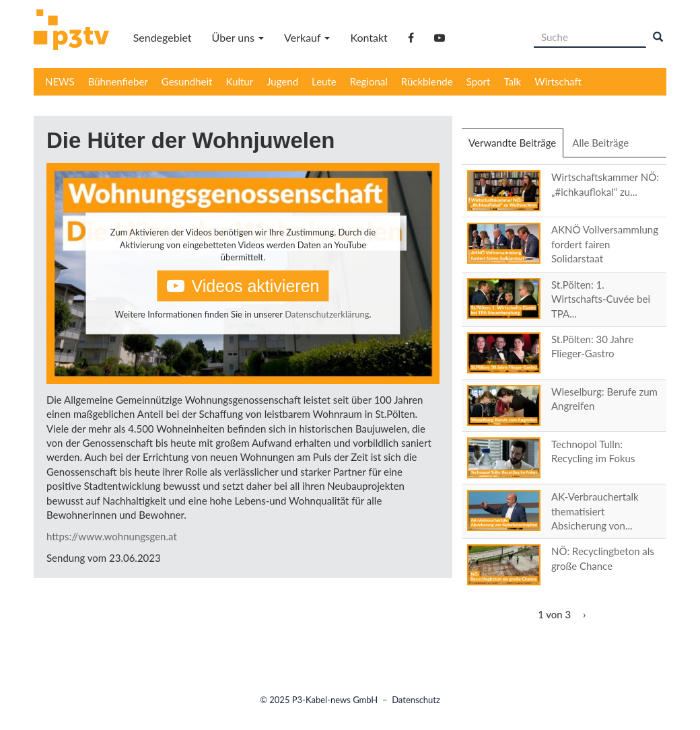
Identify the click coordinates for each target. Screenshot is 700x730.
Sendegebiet (163, 37)
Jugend (282, 81)
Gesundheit (187, 81)
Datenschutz (416, 700)
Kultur (240, 81)
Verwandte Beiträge (516, 147)
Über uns (238, 37)
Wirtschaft (558, 81)
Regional (369, 81)
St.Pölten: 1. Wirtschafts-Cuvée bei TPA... (601, 299)
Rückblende (427, 81)
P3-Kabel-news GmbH (335, 700)
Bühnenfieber (118, 81)
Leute (324, 81)
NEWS (60, 81)
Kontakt (369, 37)
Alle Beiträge (600, 143)
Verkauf (307, 37)
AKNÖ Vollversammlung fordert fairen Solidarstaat (605, 244)
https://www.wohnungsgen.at (112, 536)
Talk (512, 81)
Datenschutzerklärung (327, 314)
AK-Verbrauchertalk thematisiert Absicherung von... (595, 511)
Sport (479, 81)
